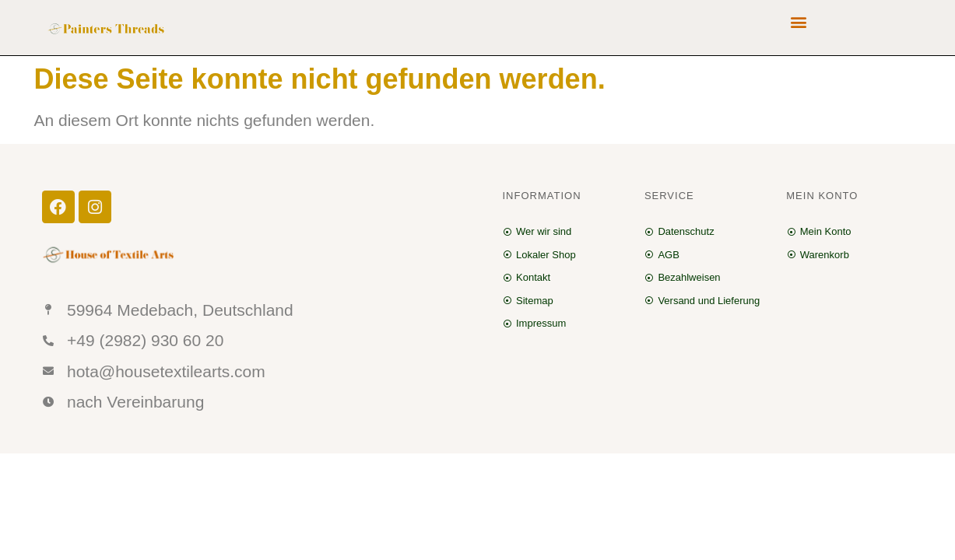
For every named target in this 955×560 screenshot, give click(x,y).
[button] (798, 21)
